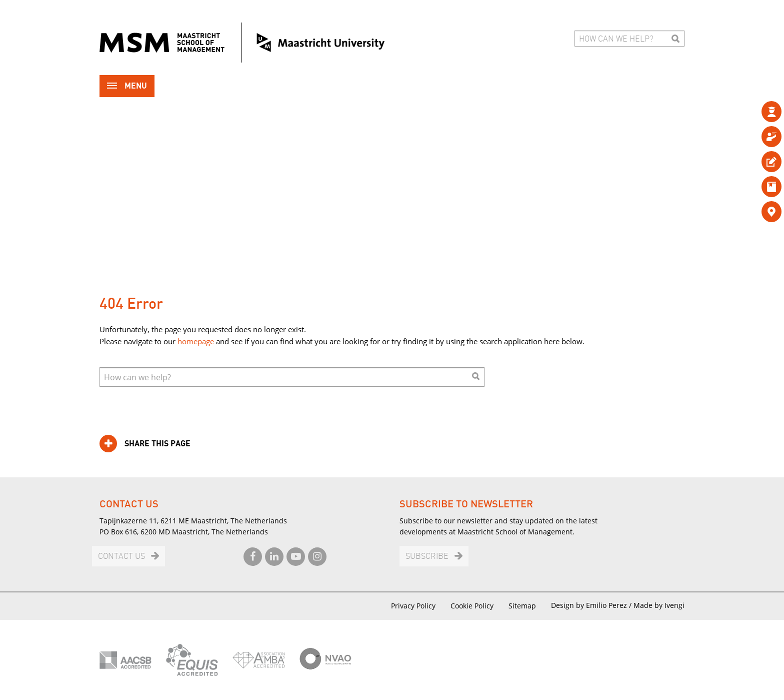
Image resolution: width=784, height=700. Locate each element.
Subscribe (427, 557)
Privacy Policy (413, 606)
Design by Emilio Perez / (592, 605)
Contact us (121, 557)
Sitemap (522, 606)
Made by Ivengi (659, 605)
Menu (127, 87)
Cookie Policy (472, 606)
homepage (196, 341)
